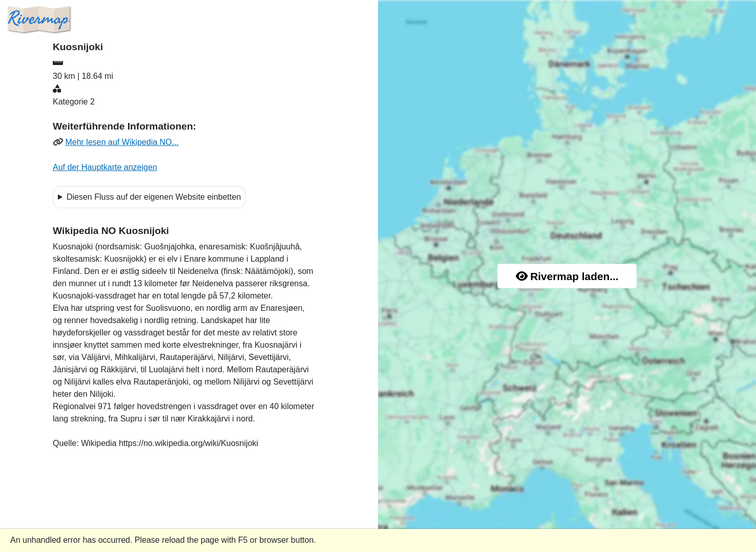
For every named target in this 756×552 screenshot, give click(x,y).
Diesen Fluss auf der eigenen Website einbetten (154, 197)
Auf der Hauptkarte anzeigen (105, 167)
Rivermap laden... (567, 276)
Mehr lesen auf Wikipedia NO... (122, 142)
